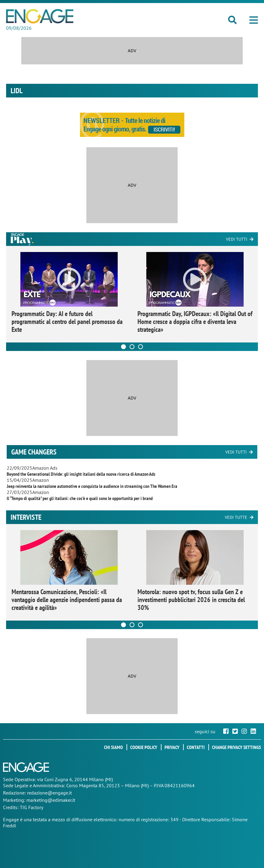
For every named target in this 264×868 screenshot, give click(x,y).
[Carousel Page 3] (141, 347)
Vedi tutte (236, 517)
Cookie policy (144, 747)
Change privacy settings (236, 747)
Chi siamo (113, 747)
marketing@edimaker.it (51, 800)
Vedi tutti (237, 239)
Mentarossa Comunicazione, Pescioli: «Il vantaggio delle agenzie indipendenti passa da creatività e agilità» (67, 600)
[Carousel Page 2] (132, 347)
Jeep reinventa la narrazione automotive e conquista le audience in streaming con (92, 486)
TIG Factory (31, 807)
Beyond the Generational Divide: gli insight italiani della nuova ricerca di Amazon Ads (81, 474)
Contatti (196, 747)
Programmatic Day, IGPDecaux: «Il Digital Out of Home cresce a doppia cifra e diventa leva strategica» (195, 322)
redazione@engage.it (49, 793)
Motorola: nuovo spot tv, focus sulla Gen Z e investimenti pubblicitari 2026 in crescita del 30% (191, 600)
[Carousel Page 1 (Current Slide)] (123, 347)
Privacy (172, 747)
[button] (254, 20)
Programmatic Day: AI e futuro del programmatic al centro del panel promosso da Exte (67, 322)
